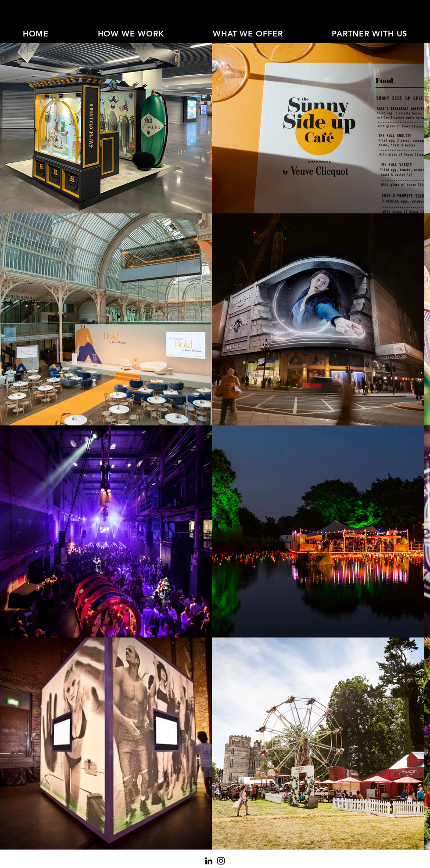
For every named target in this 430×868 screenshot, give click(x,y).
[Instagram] (221, 861)
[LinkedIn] (209, 861)
